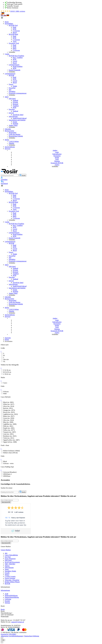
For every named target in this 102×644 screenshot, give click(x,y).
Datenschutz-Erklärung (32, 636)
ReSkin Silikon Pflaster (12, 582)
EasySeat (8, 557)
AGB (6, 594)
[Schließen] (2, 638)
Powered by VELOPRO (8, 634)
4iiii (6, 553)
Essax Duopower (10, 559)
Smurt (7, 569)
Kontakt (7, 601)
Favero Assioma (10, 578)
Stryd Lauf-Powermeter (12, 562)
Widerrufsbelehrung (11, 596)
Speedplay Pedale (10, 571)
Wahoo (7, 575)
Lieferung (8, 599)
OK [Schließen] (3, 640)
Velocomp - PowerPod (12, 580)
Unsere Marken (6, 550)
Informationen (5, 590)
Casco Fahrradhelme (11, 555)
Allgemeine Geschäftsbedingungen (12, 636)
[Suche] (10, 176)
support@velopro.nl (18, 622)
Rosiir (3, 609)
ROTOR (7, 584)
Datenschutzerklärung (12, 597)
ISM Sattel (8, 560)
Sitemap (7, 603)
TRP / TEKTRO (10, 564)
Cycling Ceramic (10, 576)
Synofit (7, 573)
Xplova (7, 566)
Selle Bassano (9, 568)
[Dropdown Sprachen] (3, 13)
